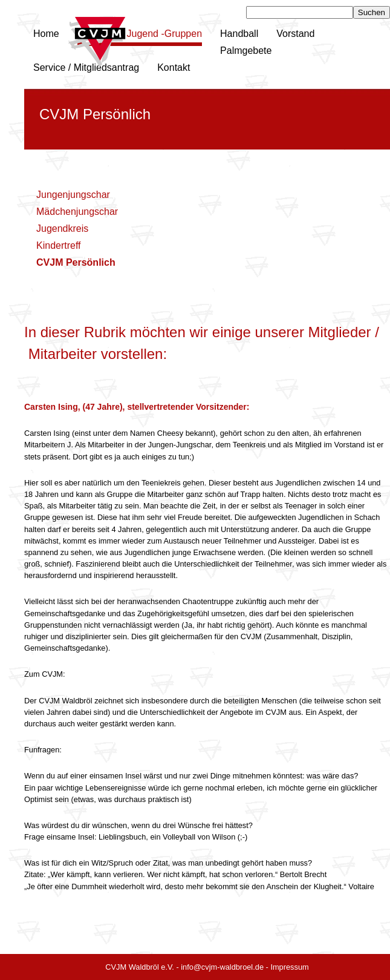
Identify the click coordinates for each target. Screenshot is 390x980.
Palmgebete (246, 51)
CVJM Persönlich (76, 262)
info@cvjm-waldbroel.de (222, 967)
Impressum (289, 967)
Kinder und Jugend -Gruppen (140, 34)
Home (46, 34)
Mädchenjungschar (77, 212)
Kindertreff (59, 245)
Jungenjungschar (73, 195)
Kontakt (174, 67)
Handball (239, 34)
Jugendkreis (62, 229)
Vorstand (295, 34)
